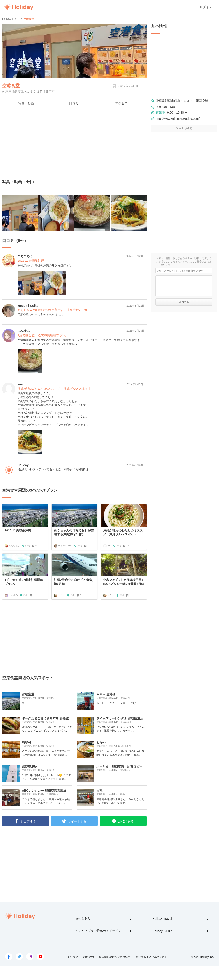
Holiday (18, 7)
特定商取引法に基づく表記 (152, 957)
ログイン (206, 7)
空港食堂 (11, 86)
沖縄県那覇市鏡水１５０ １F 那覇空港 (182, 101)
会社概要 (73, 957)
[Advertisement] (74, 144)
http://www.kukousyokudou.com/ (178, 119)
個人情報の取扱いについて (115, 957)
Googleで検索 (184, 129)
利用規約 (88, 957)
